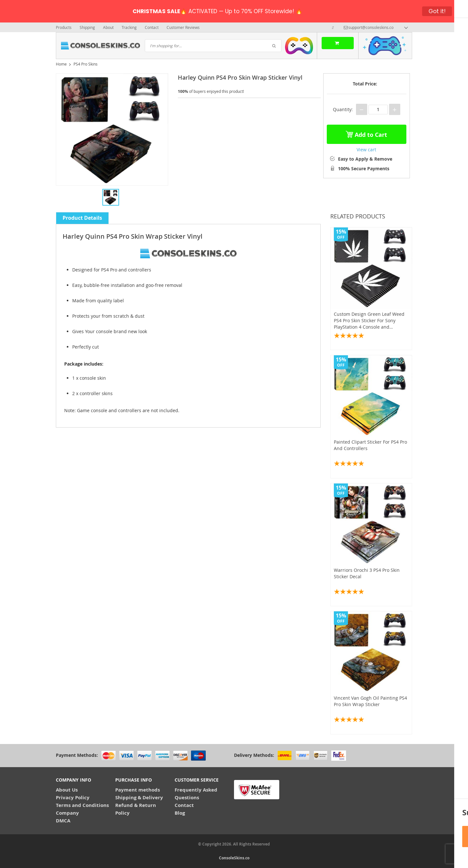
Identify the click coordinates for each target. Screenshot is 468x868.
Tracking (129, 27)
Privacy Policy (73, 797)
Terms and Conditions (82, 805)
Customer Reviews (183, 27)
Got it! (437, 11)
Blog (180, 813)
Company (67, 813)
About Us (67, 790)
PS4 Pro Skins (86, 64)
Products (64, 27)
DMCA (63, 821)
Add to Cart (366, 133)
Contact (152, 27)
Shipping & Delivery (139, 797)
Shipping (87, 27)
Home (61, 64)
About (108, 27)
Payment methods (138, 790)
